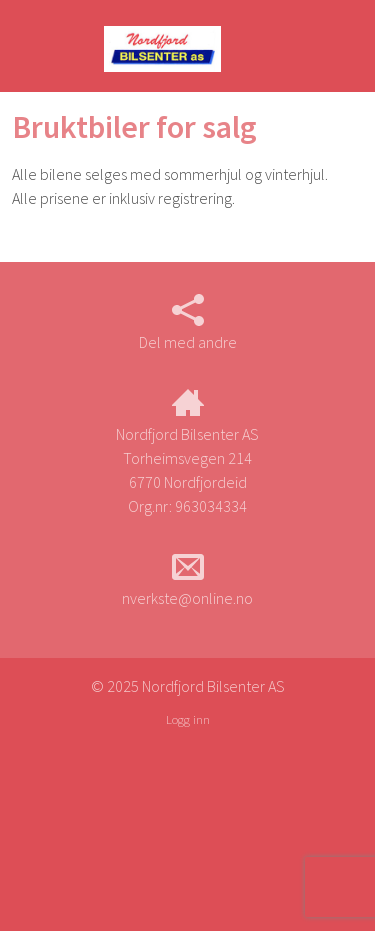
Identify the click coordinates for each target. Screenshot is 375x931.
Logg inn (188, 719)
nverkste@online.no (187, 579)
